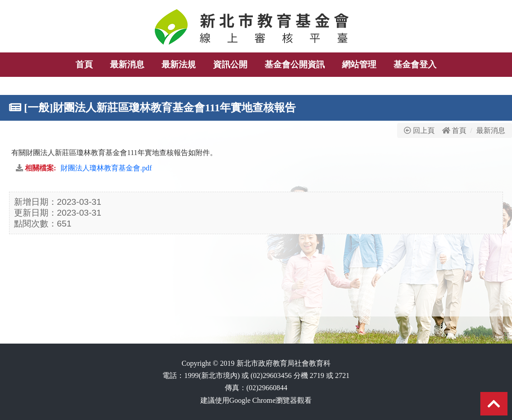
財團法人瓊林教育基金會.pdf (106, 168)
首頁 (459, 130)
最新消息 (491, 130)
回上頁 (419, 130)
